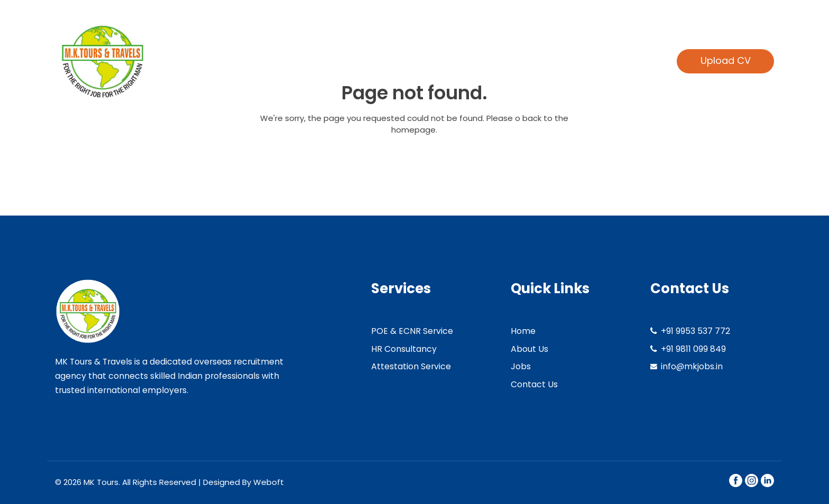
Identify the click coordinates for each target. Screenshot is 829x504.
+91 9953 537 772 (696, 331)
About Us (529, 349)
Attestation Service (411, 366)
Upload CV (726, 60)
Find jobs (560, 60)
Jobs (521, 366)
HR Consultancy (404, 349)
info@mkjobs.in (692, 366)
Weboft (269, 482)
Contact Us (534, 384)
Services (483, 60)
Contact (626, 60)
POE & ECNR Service (412, 331)
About (425, 60)
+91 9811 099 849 (693, 349)
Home (372, 60)
